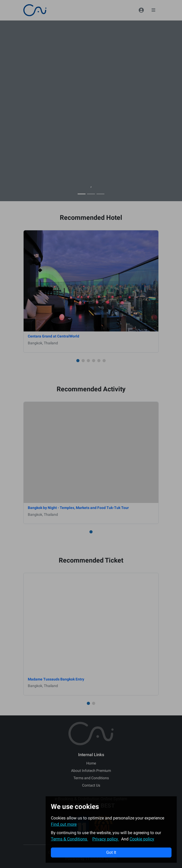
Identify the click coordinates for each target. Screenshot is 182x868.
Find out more (64, 824)
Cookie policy (142, 839)
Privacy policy (106, 839)
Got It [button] (111, 852)
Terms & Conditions (69, 839)
